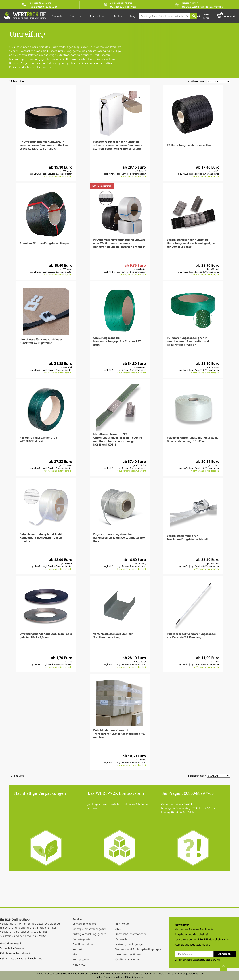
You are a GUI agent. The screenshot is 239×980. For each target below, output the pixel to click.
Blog (75, 954)
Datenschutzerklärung (206, 960)
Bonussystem (81, 959)
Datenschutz (123, 939)
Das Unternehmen (84, 944)
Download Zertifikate (128, 954)
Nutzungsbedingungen (130, 944)
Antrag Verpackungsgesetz (89, 934)
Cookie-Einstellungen (128, 959)
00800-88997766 (199, 793)
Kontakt (77, 949)
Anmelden (224, 954)
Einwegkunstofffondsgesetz (90, 929)
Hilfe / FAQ (79, 965)
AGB (118, 929)
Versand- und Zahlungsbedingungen (138, 949)
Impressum (122, 924)
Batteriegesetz (82, 939)
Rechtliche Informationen (131, 934)
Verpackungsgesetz (85, 924)
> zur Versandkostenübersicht (58, 176)
